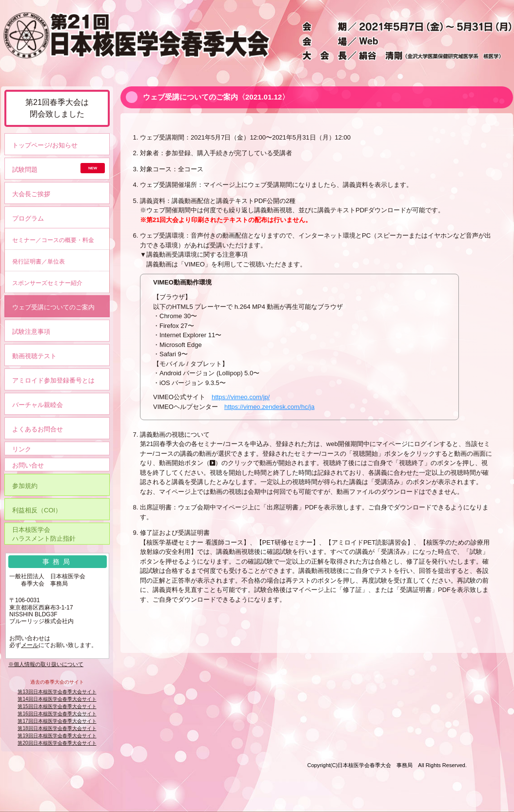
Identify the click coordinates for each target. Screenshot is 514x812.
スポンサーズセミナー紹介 (47, 283)
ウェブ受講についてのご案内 (53, 307)
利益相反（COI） (37, 510)
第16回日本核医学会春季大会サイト (57, 714)
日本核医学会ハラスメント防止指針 (44, 534)
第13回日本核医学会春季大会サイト (57, 692)
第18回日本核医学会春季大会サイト (57, 728)
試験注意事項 (31, 332)
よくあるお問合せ (38, 429)
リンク (22, 449)
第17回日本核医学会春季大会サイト (57, 721)
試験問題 (25, 170)
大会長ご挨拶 (31, 194)
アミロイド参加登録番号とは (53, 380)
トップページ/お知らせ (45, 145)
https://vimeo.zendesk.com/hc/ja (269, 407)
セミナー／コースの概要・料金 (53, 240)
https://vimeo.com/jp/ (241, 397)
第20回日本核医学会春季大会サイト (57, 743)
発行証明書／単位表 (39, 261)
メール (30, 645)
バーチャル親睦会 (38, 405)
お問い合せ (28, 465)
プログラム (28, 218)
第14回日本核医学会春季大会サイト (57, 699)
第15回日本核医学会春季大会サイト (57, 706)
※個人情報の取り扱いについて (46, 664)
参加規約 (25, 486)
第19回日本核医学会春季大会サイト (57, 736)
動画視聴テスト (34, 356)
